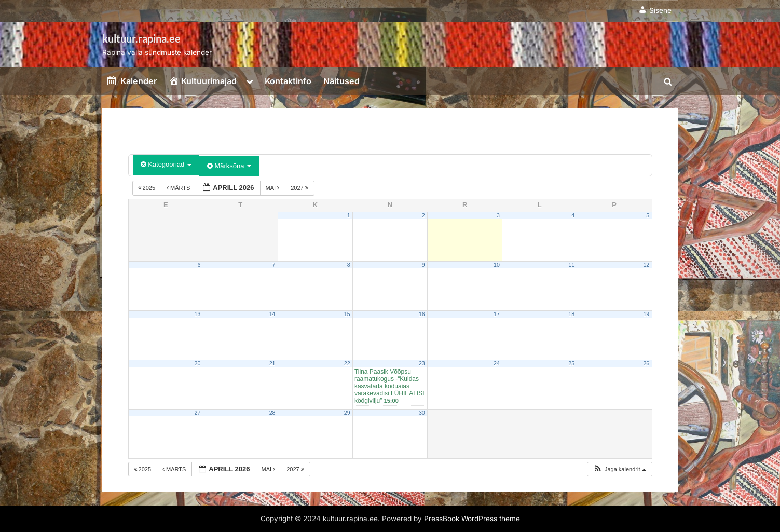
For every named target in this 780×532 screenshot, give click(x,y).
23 (422, 363)
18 (571, 314)
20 (198, 363)
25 (571, 363)
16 (422, 314)
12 (646, 265)
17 (497, 314)
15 (347, 314)
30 (422, 413)
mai (273, 188)
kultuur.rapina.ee (141, 38)
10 (497, 265)
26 (646, 363)
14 (272, 314)
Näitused (341, 81)
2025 (148, 188)
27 (198, 413)
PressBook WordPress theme (472, 519)
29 (347, 413)
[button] (619, 469)
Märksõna (229, 166)
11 (571, 265)
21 (272, 363)
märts (179, 188)
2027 (300, 188)
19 (646, 314)
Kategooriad (166, 164)
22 (347, 363)
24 (497, 363)
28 (272, 413)
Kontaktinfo (288, 81)
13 (198, 314)
